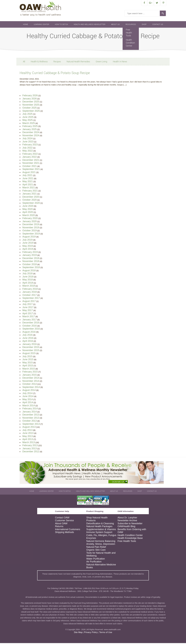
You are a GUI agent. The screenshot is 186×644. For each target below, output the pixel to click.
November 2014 (31, 382)
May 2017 (28, 311)
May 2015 (28, 363)
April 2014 (28, 403)
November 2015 (31, 351)
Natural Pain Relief (96, 548)
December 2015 (31, 348)
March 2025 (29, 124)
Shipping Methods (64, 533)
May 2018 (28, 281)
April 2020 (28, 213)
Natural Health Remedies (78, 62)
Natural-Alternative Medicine (101, 566)
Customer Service (64, 521)
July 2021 (27, 176)
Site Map (78, 633)
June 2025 (28, 118)
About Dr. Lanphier (127, 518)
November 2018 (31, 262)
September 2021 (31, 170)
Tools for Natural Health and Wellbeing (101, 555)
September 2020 (31, 204)
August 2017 (29, 302)
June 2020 (28, 207)
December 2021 (31, 161)
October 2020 (30, 201)
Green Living (101, 62)
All (24, 62)
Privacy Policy (91, 633)
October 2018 (30, 265)
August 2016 (29, 333)
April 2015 (28, 366)
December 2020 (31, 198)
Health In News (120, 62)
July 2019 (27, 241)
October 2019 (30, 231)
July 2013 (27, 431)
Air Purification (94, 563)
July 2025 (27, 115)
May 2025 (28, 121)
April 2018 (28, 284)
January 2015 (30, 376)
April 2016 (28, 342)
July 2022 (27, 149)
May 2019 (28, 247)
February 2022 (30, 155)
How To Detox (61, 25)
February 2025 (30, 127)
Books (90, 568)
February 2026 (30, 96)
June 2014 (28, 397)
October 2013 (30, 422)
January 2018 (30, 293)
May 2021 (28, 182)
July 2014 (27, 394)
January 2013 (30, 449)
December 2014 (31, 379)
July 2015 (27, 357)
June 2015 (28, 360)
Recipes (57, 62)
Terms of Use (106, 633)
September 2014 (31, 388)
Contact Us (158, 25)
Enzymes (91, 539)
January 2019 (30, 256)
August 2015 (29, 354)
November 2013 (31, 419)
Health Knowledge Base (130, 539)
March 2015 (29, 370)
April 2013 (28, 440)
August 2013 (29, 428)
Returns (59, 527)
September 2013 (31, 425)
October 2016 (30, 327)
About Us (115, 25)
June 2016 (28, 339)
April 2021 (28, 185)
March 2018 (29, 287)
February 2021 (30, 192)
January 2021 (30, 195)
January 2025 (30, 130)
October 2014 (30, 385)
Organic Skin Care (96, 551)
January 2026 (30, 100)
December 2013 (31, 416)
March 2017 (29, 317)
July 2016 (27, 336)
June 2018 (28, 278)
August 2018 (29, 271)
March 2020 (29, 216)
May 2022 (28, 152)
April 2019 (28, 250)
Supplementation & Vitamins (101, 530)
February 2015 (30, 373)
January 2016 (30, 345)
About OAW (61, 524)
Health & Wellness (39, 62)
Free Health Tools (129, 34)
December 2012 (31, 452)
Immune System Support (99, 533)
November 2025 (31, 106)
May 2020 (28, 210)
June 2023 (28, 142)
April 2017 (28, 314)
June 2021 (28, 179)
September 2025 (31, 112)
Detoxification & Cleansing (100, 524)
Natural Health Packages (99, 527)
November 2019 (31, 228)
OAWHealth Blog (126, 527)
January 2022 (30, 158)
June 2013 (28, 434)
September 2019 (31, 235)
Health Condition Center (130, 44)
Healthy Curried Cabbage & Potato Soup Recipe (55, 74)
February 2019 (30, 253)
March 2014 (29, 406)
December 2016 (31, 324)
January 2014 (30, 413)
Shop (144, 25)
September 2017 (31, 299)
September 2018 (31, 268)
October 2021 (30, 167)
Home (26, 25)
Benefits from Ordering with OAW (132, 532)
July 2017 (27, 305)
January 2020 (30, 222)
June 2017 (28, 308)
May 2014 (28, 400)
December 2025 (31, 103)
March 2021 (29, 188)
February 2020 (30, 219)
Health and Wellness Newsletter (90, 25)
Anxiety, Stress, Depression (101, 545)
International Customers (68, 530)
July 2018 (27, 274)
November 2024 (31, 136)
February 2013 (30, 446)
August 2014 (29, 391)
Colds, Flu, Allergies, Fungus (101, 536)
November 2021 (31, 164)
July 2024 (27, 139)
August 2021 (29, 173)
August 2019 (29, 238)
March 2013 (29, 443)
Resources (131, 25)
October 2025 (30, 109)
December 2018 (31, 259)
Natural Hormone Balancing (101, 542)
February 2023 (30, 145)
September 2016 (31, 330)
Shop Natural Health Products (97, 520)
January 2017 (30, 320)
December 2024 (31, 133)
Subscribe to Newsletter (130, 524)
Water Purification (96, 560)
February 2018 (30, 290)
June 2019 (28, 244)
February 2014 (30, 409)
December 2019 (31, 225)
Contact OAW (62, 518)
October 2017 (30, 296)
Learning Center (41, 25)
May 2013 (28, 437)
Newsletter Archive (127, 521)
